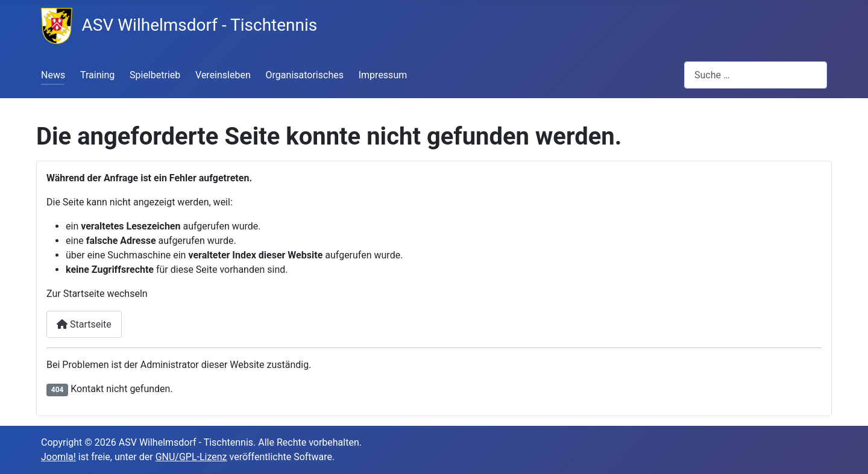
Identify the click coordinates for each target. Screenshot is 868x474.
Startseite (84, 324)
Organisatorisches (305, 75)
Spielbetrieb (155, 75)
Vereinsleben (223, 75)
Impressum (383, 75)
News (53, 75)
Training (97, 75)
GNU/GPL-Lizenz (191, 457)
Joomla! (58, 457)
